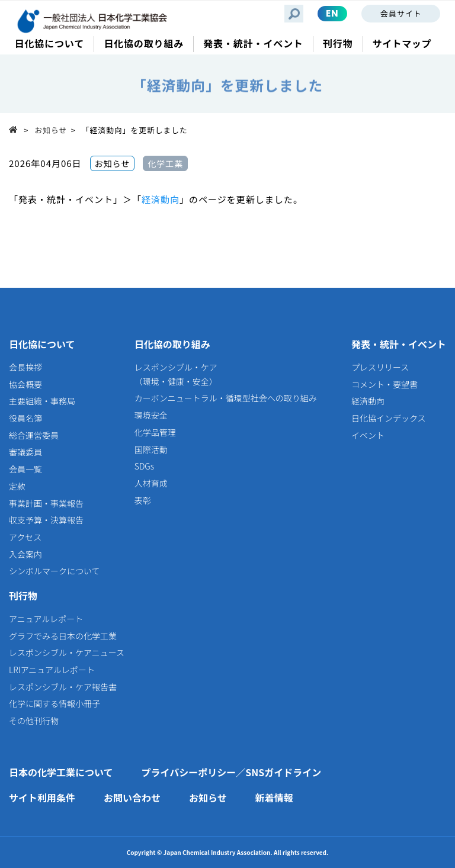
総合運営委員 (34, 435)
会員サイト (401, 13)
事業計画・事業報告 (46, 503)
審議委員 (25, 452)
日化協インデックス (389, 418)
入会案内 (25, 554)
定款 (17, 486)
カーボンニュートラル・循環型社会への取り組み (226, 398)
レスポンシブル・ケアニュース (67, 652)
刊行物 (23, 596)
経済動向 (161, 199)
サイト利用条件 (42, 798)
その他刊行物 (34, 721)
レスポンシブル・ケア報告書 (63, 687)
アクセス (25, 537)
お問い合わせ (132, 798)
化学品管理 (155, 432)
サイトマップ (402, 44)
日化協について (42, 344)
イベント (368, 435)
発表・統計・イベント (399, 344)
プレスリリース (380, 367)
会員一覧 (25, 469)
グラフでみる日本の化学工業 (63, 636)
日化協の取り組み (172, 344)
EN (332, 13)
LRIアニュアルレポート (52, 670)
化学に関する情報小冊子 (55, 703)
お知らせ (51, 130)
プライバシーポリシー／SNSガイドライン (232, 772)
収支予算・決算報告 (46, 520)
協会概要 (25, 384)
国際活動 (151, 449)
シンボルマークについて (55, 571)
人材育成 (151, 483)
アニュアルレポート (46, 619)
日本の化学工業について (61, 772)
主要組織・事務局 (42, 401)
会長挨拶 (25, 367)
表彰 (143, 500)
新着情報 (274, 798)
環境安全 (151, 415)
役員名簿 (25, 418)
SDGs (144, 466)
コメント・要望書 (384, 384)
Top (16, 129)
